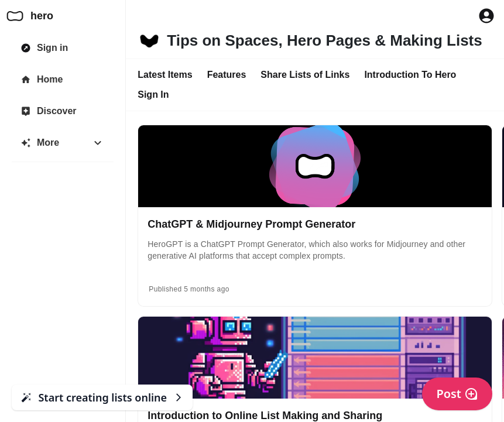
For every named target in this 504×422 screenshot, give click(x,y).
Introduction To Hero (410, 75)
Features (227, 75)
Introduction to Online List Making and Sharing (265, 416)
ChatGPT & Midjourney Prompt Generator (251, 224)
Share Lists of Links (305, 75)
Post (457, 394)
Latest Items (165, 75)
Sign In (153, 95)
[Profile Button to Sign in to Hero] (486, 16)
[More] (63, 143)
